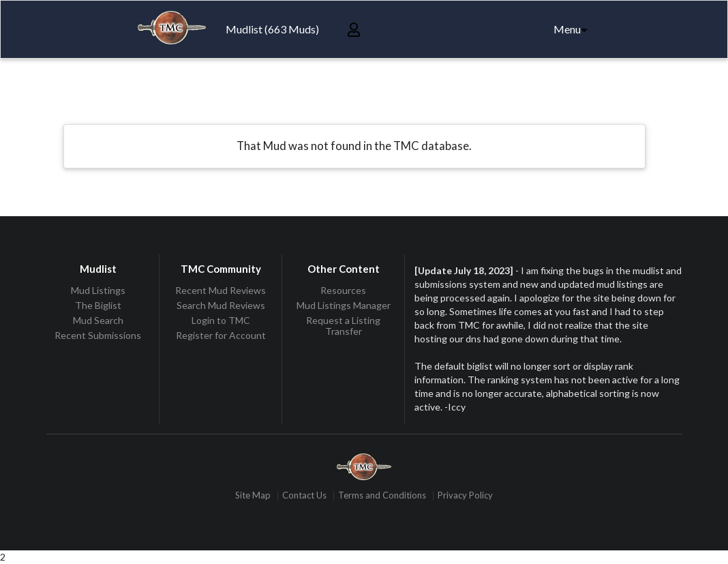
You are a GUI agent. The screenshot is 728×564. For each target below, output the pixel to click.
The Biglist (98, 305)
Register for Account (221, 335)
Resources (343, 291)
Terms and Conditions (382, 495)
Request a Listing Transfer (343, 326)
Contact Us (304, 495)
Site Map (253, 495)
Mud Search (98, 320)
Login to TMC (221, 320)
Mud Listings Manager (344, 305)
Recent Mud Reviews (221, 291)
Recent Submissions (98, 335)
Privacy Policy (465, 495)
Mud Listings (98, 291)
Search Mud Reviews (221, 305)
